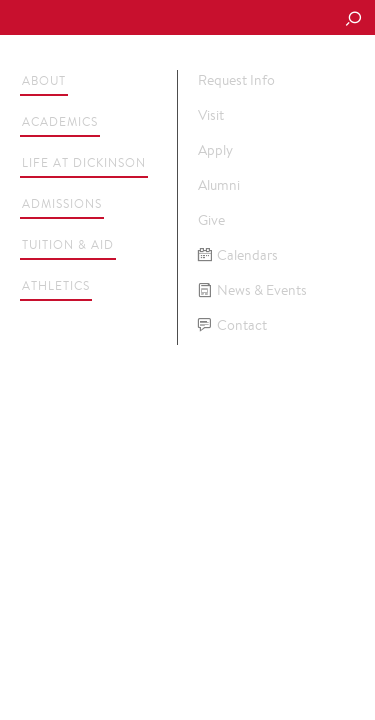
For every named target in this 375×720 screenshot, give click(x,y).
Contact (232, 325)
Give (211, 220)
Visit (211, 115)
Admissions (62, 203)
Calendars (238, 255)
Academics (60, 121)
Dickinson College (151, 18)
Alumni (219, 185)
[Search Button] (353, 20)
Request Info (236, 80)
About (44, 80)
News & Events (252, 290)
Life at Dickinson (84, 162)
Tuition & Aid (68, 244)
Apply (215, 150)
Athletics (56, 285)
